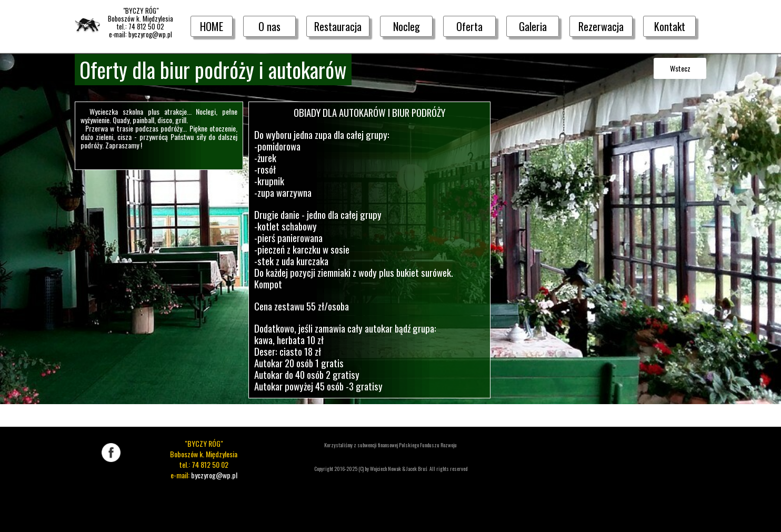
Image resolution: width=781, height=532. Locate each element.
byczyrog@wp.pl (214, 475)
